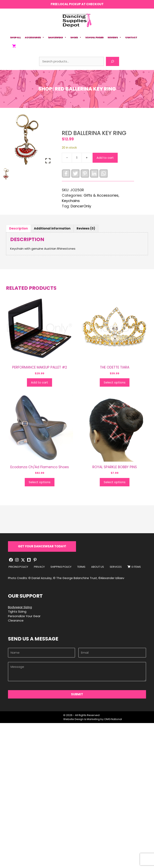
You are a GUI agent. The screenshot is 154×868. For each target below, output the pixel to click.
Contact (131, 37)
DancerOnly (81, 206)
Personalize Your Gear (24, 616)
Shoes (76, 37)
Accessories (34, 37)
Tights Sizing (17, 611)
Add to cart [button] (39, 382)
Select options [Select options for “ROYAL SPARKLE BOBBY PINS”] (115, 482)
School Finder (94, 37)
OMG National (113, 719)
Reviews (114, 37)
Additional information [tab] (52, 228)
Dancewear (57, 37)
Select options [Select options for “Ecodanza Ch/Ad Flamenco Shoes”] (40, 482)
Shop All (15, 37)
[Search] (113, 61)
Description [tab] (18, 228)
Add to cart (105, 158)
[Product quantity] (77, 158)
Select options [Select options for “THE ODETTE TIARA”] (115, 382)
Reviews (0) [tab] (86, 228)
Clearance (16, 620)
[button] (42, 546)
